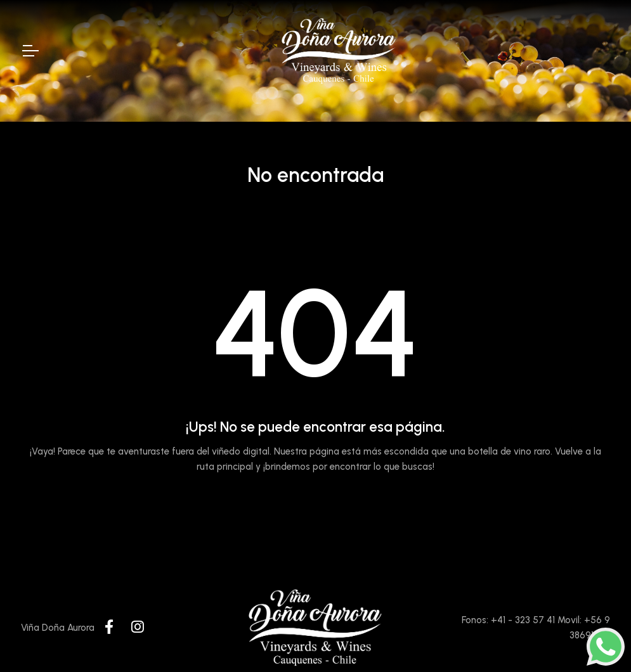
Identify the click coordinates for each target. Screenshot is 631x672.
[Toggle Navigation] (30, 51)
